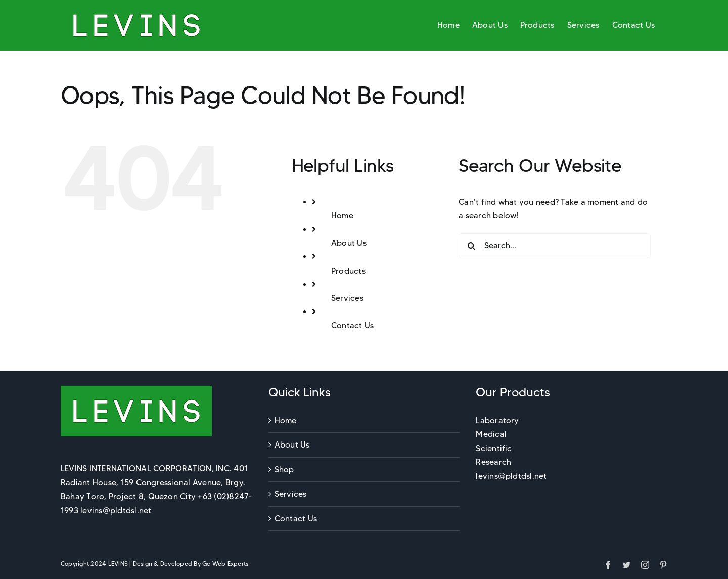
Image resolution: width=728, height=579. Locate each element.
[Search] (471, 246)
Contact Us (352, 325)
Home (342, 216)
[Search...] (555, 246)
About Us (349, 243)
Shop (284, 470)
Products (348, 271)
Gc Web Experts (225, 564)
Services (347, 298)
